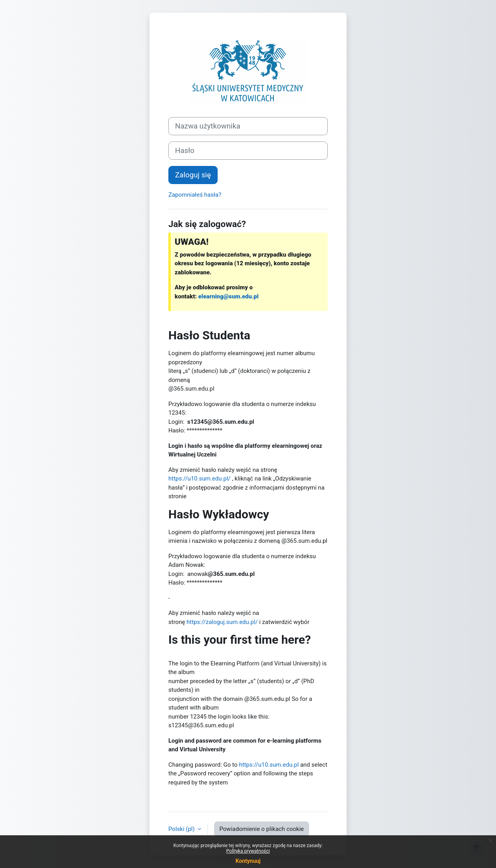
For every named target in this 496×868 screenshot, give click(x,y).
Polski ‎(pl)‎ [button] (182, 829)
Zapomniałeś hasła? (195, 195)
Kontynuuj (248, 861)
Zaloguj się (193, 175)
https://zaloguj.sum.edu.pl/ (222, 622)
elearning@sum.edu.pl (228, 296)
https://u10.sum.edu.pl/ (200, 479)
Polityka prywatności (248, 851)
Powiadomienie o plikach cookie (261, 829)
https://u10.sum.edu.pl (269, 765)
